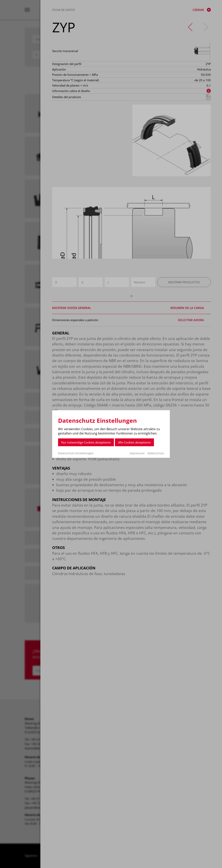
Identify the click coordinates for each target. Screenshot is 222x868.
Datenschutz (156, 453)
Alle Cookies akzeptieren (134, 442)
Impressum (137, 453)
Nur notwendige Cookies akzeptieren (86, 442)
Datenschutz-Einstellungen (76, 453)
